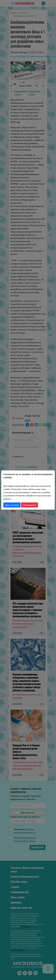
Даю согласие (12, 505)
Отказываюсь (30, 505)
